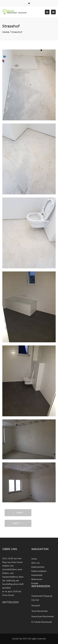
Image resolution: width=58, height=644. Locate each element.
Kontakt (35, 583)
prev (18, 513)
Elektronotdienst (39, 571)
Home (6, 32)
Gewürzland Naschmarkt (43, 616)
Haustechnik (37, 575)
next (18, 523)
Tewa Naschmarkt (39, 611)
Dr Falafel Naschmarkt (42, 622)
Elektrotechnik (38, 567)
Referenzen (37, 579)
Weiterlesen (11, 602)
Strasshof (36, 605)
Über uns (36, 563)
